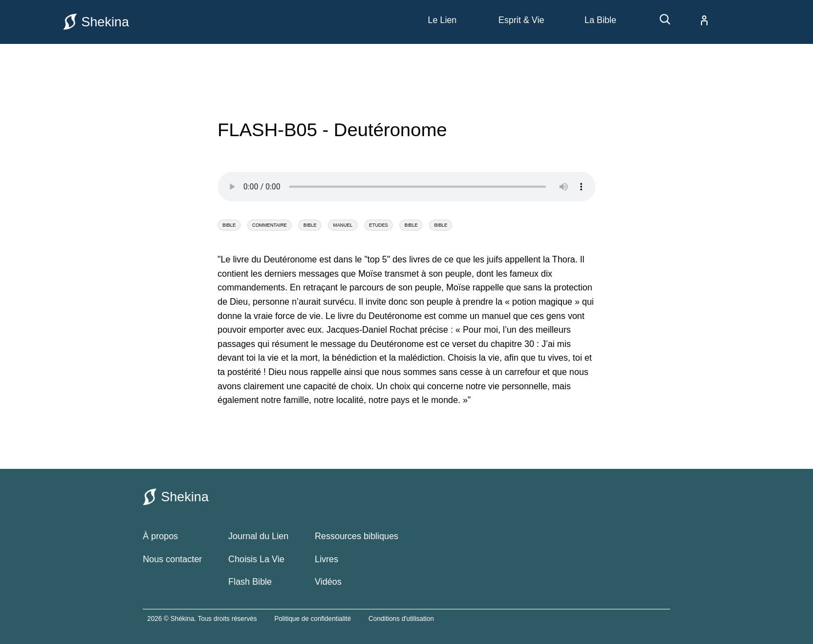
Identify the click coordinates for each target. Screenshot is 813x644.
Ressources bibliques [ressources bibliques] (357, 536)
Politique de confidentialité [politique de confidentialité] (312, 619)
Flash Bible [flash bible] (250, 582)
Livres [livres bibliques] (327, 559)
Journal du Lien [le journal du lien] (258, 536)
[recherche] (660, 23)
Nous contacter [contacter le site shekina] (172, 559)
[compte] (695, 20)
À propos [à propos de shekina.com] (160, 536)
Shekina (96, 22)
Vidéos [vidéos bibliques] (328, 582)
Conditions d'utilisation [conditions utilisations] (401, 619)
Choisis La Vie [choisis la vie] (257, 559)
